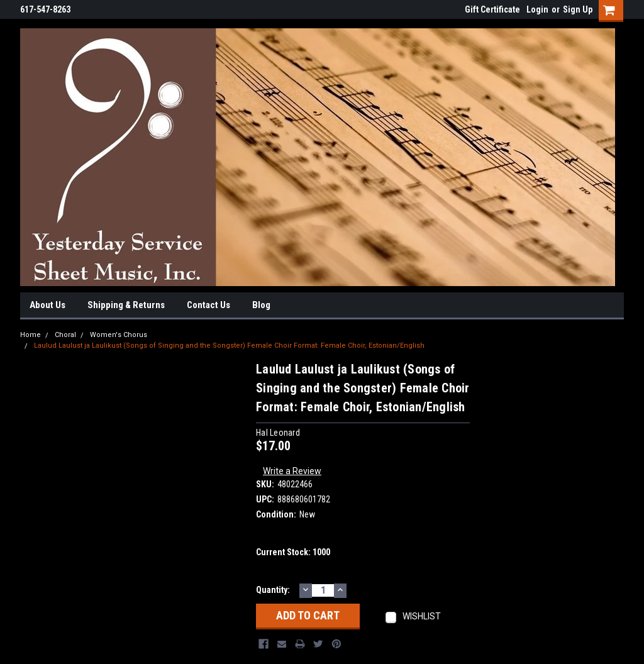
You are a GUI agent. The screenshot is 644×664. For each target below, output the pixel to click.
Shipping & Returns (126, 305)
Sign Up (578, 9)
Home (31, 335)
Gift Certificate (492, 9)
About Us (47, 305)
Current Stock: (293, 552)
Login (537, 9)
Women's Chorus (119, 335)
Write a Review (292, 471)
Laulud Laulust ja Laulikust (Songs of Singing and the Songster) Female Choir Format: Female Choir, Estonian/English (229, 346)
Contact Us (208, 305)
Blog (261, 305)
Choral (65, 335)
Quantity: (273, 590)
